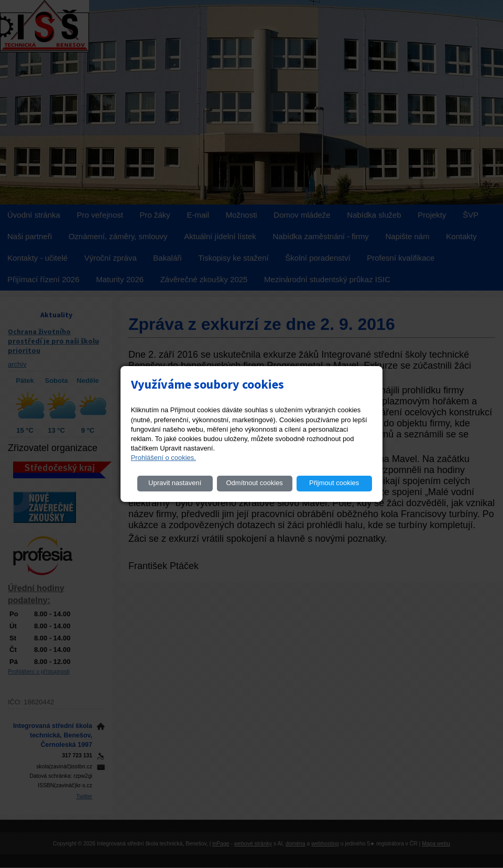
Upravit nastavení (175, 483)
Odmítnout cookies (254, 483)
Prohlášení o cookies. (163, 458)
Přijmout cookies (334, 483)
